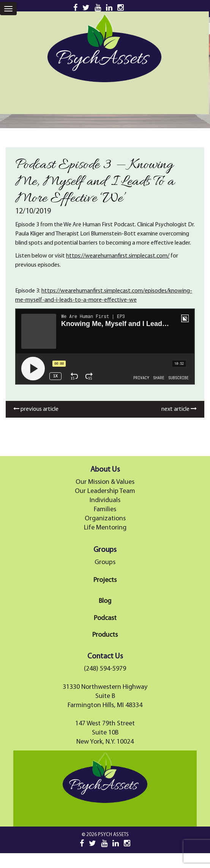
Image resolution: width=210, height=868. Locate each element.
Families (105, 510)
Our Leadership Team (105, 491)
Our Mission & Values (105, 482)
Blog (105, 601)
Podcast (105, 618)
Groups (105, 562)
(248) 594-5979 (105, 669)
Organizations (105, 519)
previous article (36, 409)
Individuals (105, 500)
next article (179, 409)
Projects (105, 580)
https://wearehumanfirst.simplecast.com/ (118, 256)
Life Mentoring (105, 528)
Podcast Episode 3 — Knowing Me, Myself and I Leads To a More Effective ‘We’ (95, 182)
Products (105, 635)
